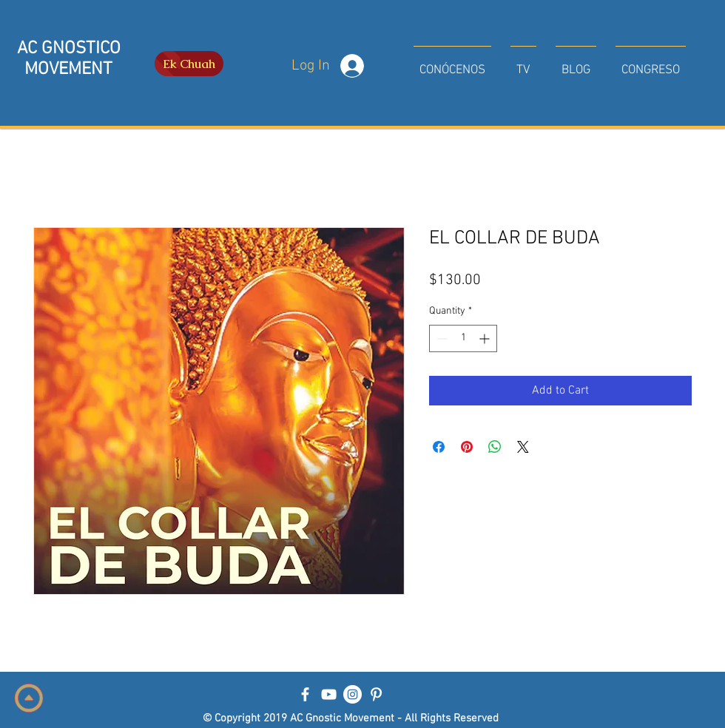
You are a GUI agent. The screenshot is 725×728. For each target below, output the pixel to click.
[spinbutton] (463, 338)
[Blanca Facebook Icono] (305, 694)
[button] (452, 64)
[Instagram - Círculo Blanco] (353, 694)
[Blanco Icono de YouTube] (329, 694)
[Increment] (486, 338)
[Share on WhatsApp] (495, 447)
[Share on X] (523, 447)
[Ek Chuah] (189, 64)
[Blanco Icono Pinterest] (376, 694)
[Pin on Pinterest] (467, 447)
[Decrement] (441, 338)
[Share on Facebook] (439, 447)
